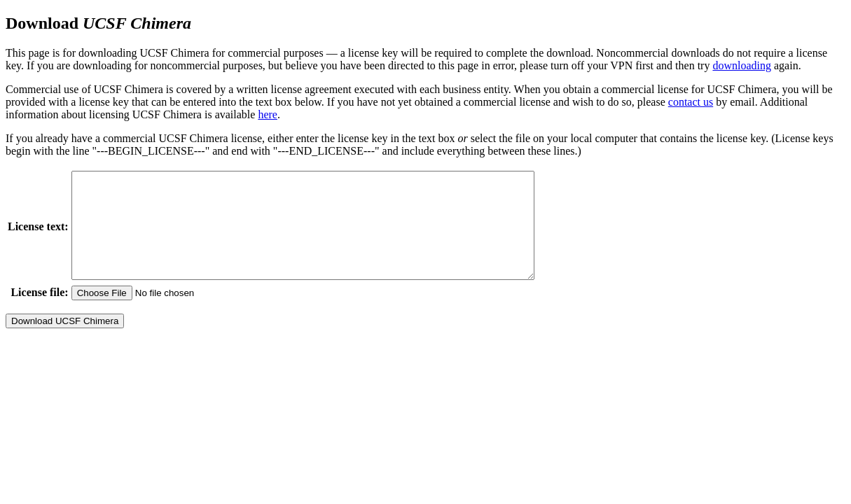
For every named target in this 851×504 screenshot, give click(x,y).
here (268, 114)
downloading (742, 65)
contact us (691, 102)
